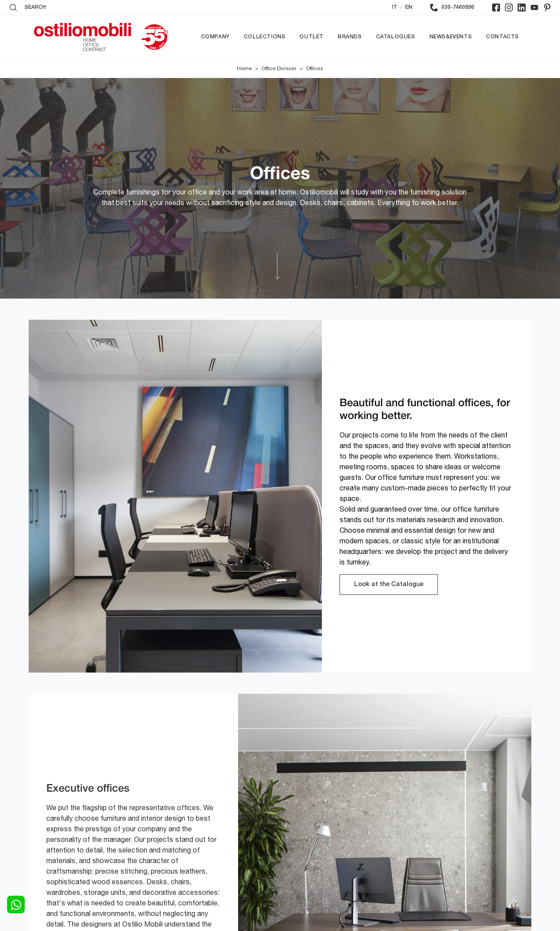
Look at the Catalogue (389, 585)
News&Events (451, 37)
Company (215, 37)
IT (395, 7)
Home (244, 68)
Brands (350, 37)
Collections (265, 37)
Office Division (279, 68)
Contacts (502, 37)
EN (409, 7)
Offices (315, 68)
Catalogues (396, 37)
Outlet (312, 37)
